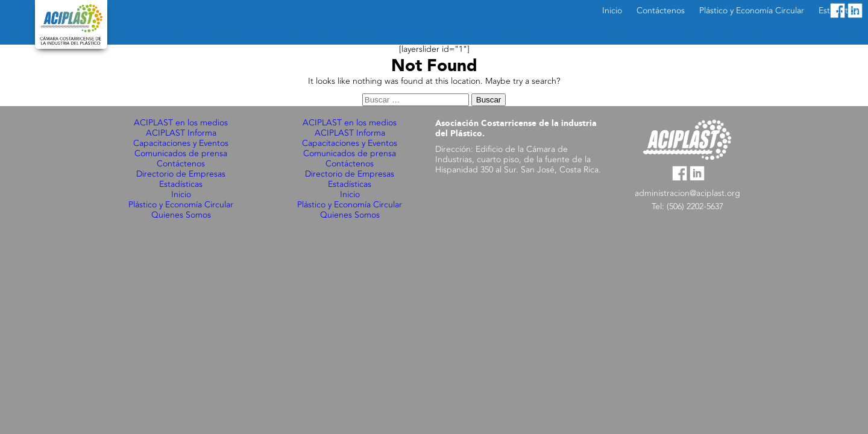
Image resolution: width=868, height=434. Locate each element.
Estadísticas (181, 184)
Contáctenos (181, 164)
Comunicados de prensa (181, 154)
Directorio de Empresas (181, 174)
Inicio (181, 195)
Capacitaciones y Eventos (181, 143)
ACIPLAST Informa (181, 133)
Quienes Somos (181, 215)
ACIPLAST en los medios (181, 123)
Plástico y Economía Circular (181, 205)
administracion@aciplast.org (687, 193)
